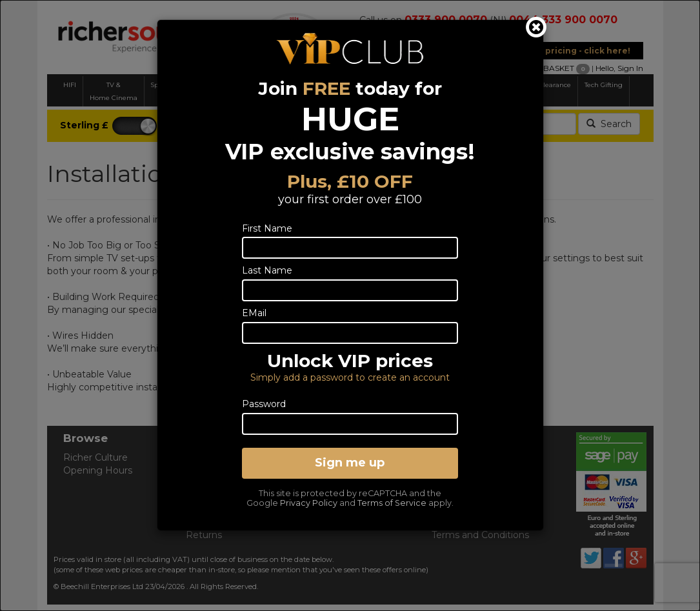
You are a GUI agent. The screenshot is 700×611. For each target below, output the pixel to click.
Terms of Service (392, 503)
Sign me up (350, 463)
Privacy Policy (309, 503)
